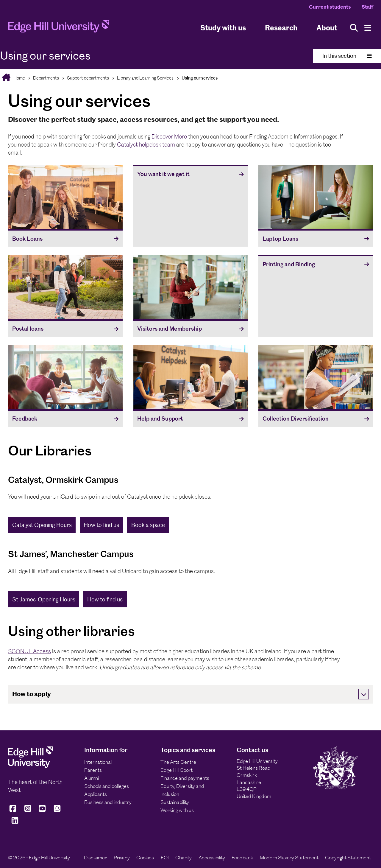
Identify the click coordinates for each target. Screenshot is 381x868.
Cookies (145, 858)
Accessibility (212, 858)
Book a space (148, 525)
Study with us (223, 28)
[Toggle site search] (354, 28)
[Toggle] (364, 694)
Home (19, 78)
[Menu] (368, 28)
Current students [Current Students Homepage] (330, 7)
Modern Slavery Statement (289, 858)
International (98, 762)
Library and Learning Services (145, 78)
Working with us (177, 810)
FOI (165, 858)
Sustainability (175, 802)
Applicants (96, 794)
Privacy (122, 858)
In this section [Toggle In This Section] (347, 56)
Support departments (88, 78)
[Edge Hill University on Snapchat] (57, 811)
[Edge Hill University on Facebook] (14, 811)
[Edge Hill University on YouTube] (42, 811)
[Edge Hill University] (30, 766)
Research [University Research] (281, 28)
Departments (46, 78)
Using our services (200, 78)
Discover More (169, 137)
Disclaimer (95, 858)
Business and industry (108, 802)
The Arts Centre (178, 762)
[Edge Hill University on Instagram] (28, 811)
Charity (184, 858)
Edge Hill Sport (177, 770)
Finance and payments (185, 778)
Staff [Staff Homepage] (367, 7)
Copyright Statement (348, 858)
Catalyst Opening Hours (42, 525)
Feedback (242, 858)
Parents (93, 770)
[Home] (59, 28)
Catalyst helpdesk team (146, 145)
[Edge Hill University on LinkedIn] (15, 823)
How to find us (101, 525)
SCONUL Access (29, 651)
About (327, 28)
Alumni (92, 778)
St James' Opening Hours (44, 599)
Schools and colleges (107, 786)
